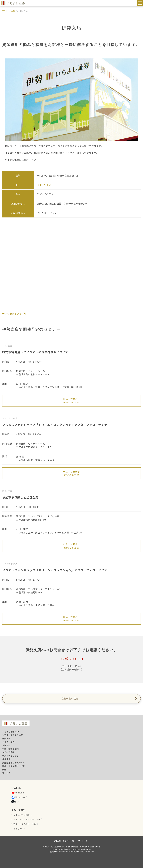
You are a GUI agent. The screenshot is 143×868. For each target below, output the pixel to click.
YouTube (18, 793)
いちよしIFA (17, 828)
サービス (6, 773)
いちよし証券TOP (11, 732)
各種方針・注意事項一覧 (64, 841)
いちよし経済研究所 (21, 815)
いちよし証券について (13, 735)
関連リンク (7, 769)
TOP (5, 11)
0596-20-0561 (71, 402)
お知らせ (6, 745)
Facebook (18, 797)
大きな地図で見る (12, 314)
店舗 (13, 11)
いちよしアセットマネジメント (26, 819)
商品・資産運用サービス (14, 766)
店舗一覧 (6, 738)
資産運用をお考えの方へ (14, 763)
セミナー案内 (8, 742)
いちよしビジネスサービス (24, 824)
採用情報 (6, 759)
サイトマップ (84, 841)
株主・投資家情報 (10, 749)
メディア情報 (8, 752)
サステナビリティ (10, 756)
